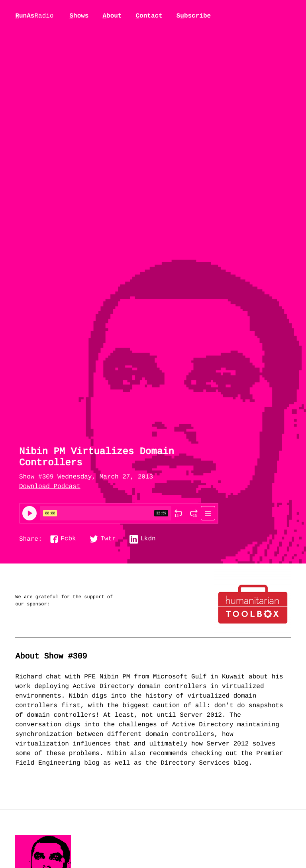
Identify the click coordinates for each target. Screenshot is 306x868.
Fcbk (68, 539)
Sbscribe (194, 16)
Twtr (108, 539)
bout (112, 16)
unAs (34, 16)
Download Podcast (50, 487)
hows (79, 16)
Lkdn (148, 539)
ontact (149, 16)
